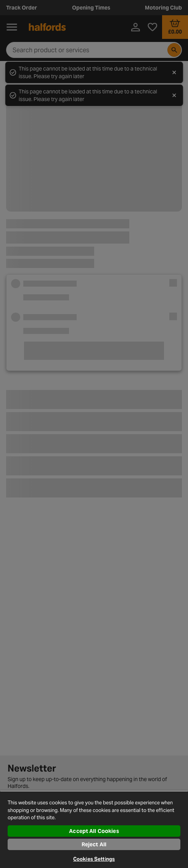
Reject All (94, 844)
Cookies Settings (94, 859)
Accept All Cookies (94, 831)
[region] (94, 829)
